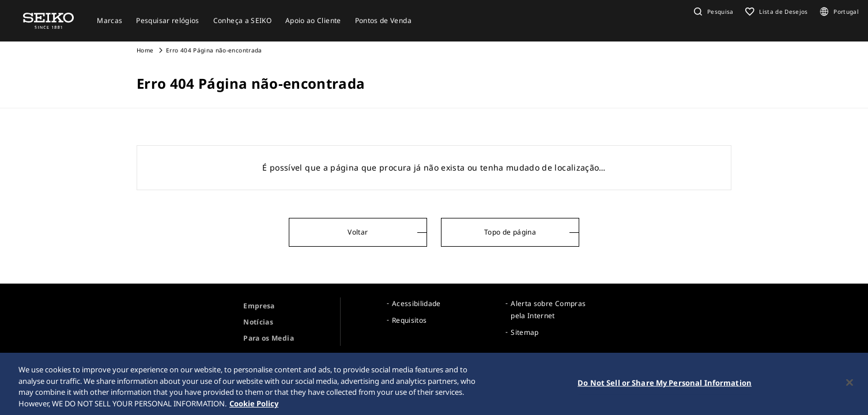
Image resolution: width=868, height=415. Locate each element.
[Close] (850, 384)
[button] (712, 12)
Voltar (358, 232)
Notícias (258, 322)
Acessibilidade (416, 303)
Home (145, 50)
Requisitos (410, 320)
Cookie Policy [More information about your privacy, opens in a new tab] (254, 405)
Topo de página (510, 232)
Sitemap (524, 332)
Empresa (259, 306)
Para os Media (269, 338)
